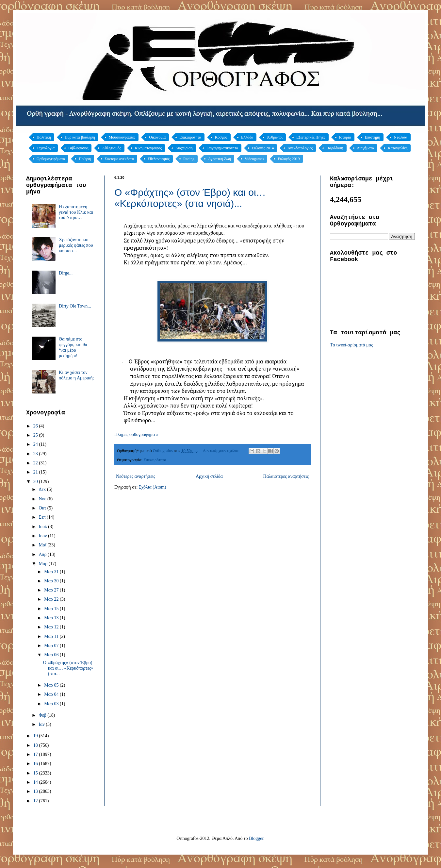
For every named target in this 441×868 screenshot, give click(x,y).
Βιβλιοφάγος (78, 148)
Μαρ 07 (52, 646)
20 (36, 482)
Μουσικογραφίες (122, 137)
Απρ (43, 554)
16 (36, 764)
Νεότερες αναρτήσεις (136, 476)
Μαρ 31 (52, 572)
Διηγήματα (366, 148)
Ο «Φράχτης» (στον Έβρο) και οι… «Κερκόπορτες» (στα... (68, 668)
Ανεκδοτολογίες (300, 148)
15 (36, 773)
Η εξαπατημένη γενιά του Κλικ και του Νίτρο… (76, 212)
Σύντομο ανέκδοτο (119, 159)
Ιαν (42, 724)
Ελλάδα (247, 137)
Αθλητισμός (111, 148)
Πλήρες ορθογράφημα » (136, 434)
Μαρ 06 (52, 655)
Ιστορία (345, 137)
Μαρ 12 (52, 627)
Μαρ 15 (52, 609)
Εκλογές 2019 (289, 159)
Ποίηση (85, 159)
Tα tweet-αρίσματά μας (351, 345)
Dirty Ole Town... (75, 306)
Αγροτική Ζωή (220, 159)
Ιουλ (43, 527)
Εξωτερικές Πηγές (311, 137)
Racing (189, 159)
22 (36, 463)
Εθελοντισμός (159, 159)
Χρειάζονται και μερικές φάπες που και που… (76, 245)
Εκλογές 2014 (263, 148)
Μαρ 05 (52, 685)
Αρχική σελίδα (209, 476)
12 (36, 801)
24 (36, 444)
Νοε (43, 499)
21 (36, 472)
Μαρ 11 (52, 636)
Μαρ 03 (52, 704)
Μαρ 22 (52, 599)
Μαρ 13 (52, 618)
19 (36, 736)
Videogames (254, 159)
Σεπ (43, 517)
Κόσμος (221, 137)
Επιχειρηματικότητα (222, 148)
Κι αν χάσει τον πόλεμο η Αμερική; (76, 375)
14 (36, 782)
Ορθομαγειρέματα (51, 159)
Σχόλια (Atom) (153, 487)
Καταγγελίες (398, 148)
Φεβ (43, 715)
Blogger (256, 838)
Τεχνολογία (46, 148)
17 (36, 754)
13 (36, 791)
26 (36, 426)
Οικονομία (157, 137)
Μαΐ (43, 545)
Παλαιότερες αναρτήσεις (286, 476)
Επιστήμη (373, 137)
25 (36, 435)
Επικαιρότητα (190, 137)
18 (36, 745)
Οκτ (43, 508)
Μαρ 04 (52, 694)
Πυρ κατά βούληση (80, 137)
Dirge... (66, 273)
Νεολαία (401, 137)
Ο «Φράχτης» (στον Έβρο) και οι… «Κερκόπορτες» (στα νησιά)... (190, 198)
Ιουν (43, 536)
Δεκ (43, 489)
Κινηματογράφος (148, 148)
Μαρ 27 (52, 590)
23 (36, 454)
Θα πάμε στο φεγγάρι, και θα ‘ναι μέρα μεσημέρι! (73, 347)
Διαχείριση (184, 148)
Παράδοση (335, 148)
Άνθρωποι (275, 137)
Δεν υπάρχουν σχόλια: (222, 451)
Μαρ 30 (52, 581)
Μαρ (43, 564)
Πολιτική (44, 137)
